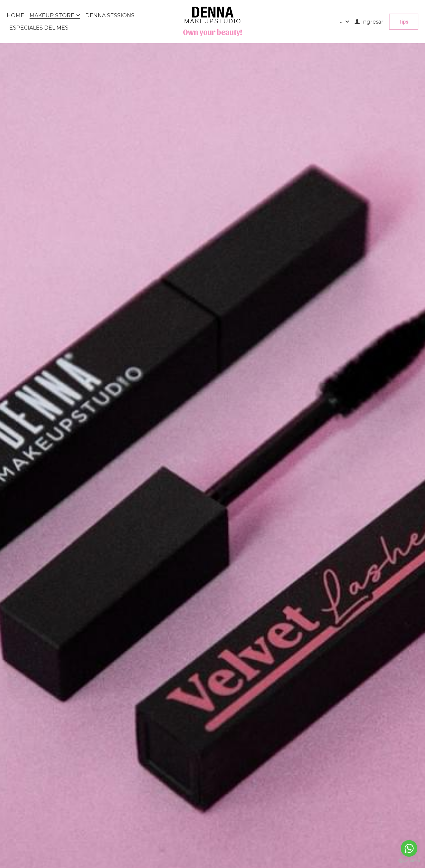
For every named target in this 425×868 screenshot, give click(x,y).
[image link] (213, 14)
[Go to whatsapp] (409, 848)
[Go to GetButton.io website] (409, 861)
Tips (404, 21)
